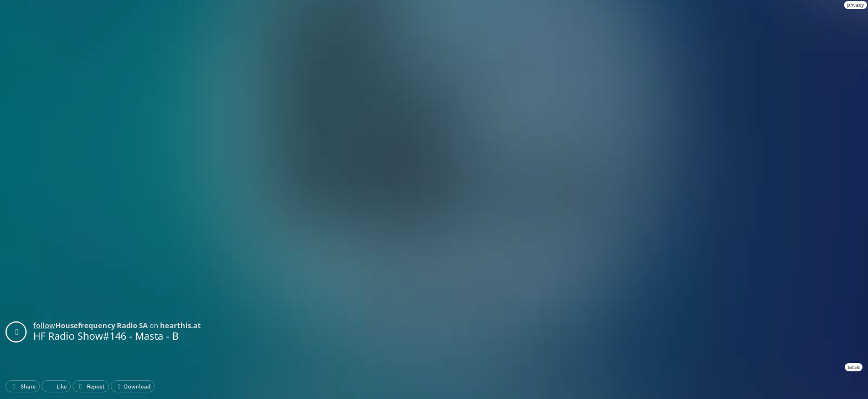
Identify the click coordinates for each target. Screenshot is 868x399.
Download (133, 386)
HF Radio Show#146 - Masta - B (106, 336)
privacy (856, 5)
